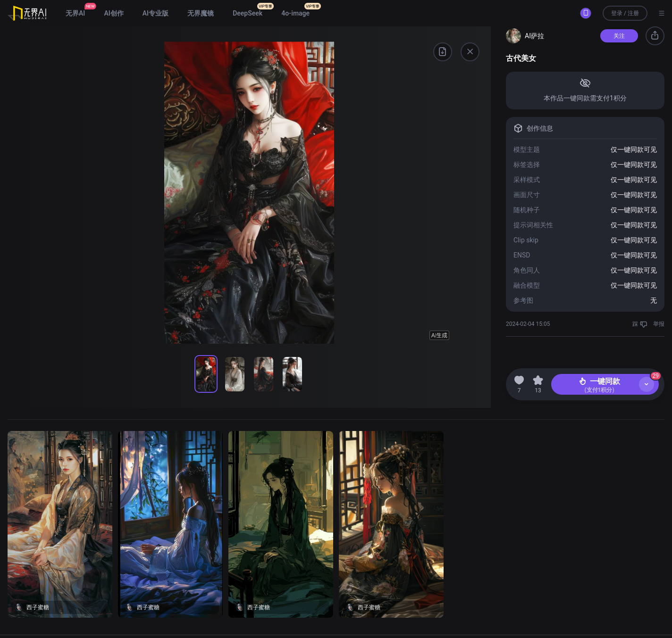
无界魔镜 (201, 13)
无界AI (75, 13)
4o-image (295, 13)
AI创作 (113, 13)
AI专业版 (155, 13)
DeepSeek (248, 13)
